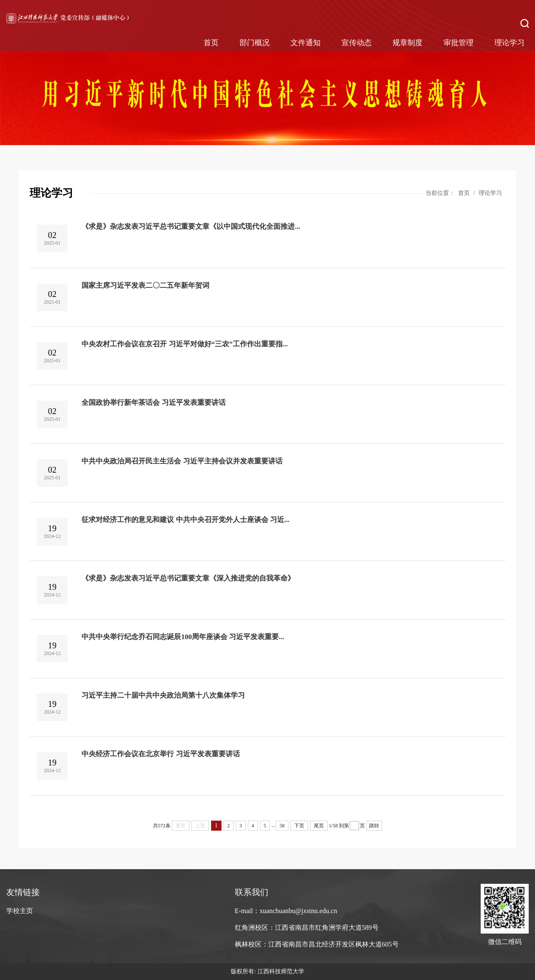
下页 (299, 826)
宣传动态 (357, 43)
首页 (211, 43)
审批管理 (459, 43)
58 (282, 826)
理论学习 (510, 43)
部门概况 (255, 43)
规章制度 (408, 43)
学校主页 (20, 911)
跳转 (374, 826)
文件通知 (306, 43)
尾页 (319, 826)
